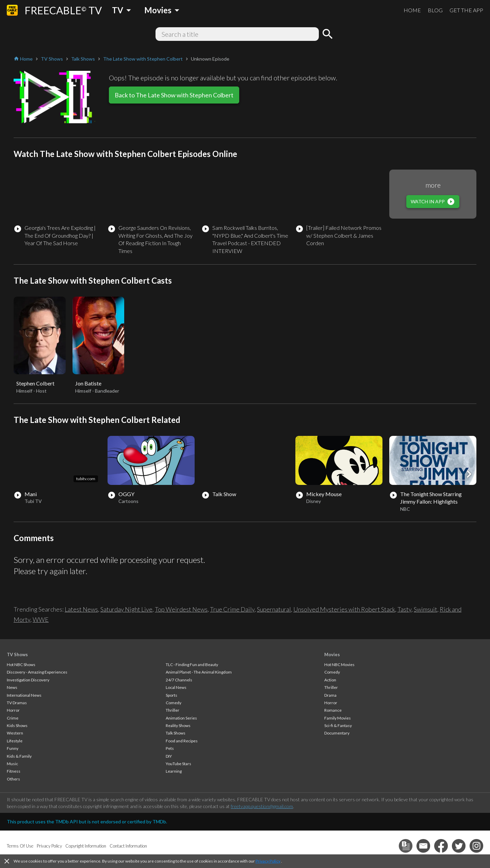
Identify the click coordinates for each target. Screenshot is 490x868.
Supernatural (274, 609)
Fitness (14, 771)
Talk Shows (176, 733)
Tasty (404, 609)
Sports (171, 695)
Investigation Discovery (28, 680)
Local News (176, 687)
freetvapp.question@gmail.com (262, 806)
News (12, 687)
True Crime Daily (232, 609)
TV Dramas (17, 703)
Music (12, 764)
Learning (174, 771)
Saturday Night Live (126, 609)
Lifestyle (15, 741)
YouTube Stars (178, 764)
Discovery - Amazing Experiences (37, 672)
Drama (330, 695)
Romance (333, 710)
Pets (170, 748)
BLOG (435, 10)
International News (24, 695)
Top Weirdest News (181, 609)
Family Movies (338, 718)
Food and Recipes (182, 741)
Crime (13, 718)
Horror (13, 710)
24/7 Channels (179, 680)
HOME (412, 10)
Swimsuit (426, 609)
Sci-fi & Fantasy (338, 725)
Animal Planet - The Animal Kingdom (199, 672)
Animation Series (181, 718)
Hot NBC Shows (21, 665)
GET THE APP (466, 10)
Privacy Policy (268, 861)
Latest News (81, 609)
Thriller (173, 710)
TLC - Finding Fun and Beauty (192, 665)
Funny (13, 748)
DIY (169, 756)
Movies (332, 654)
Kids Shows (17, 725)
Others (13, 779)
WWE (41, 619)
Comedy (174, 703)
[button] (469, 474)
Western (15, 733)
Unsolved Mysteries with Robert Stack (344, 609)
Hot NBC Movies (339, 665)
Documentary (337, 733)
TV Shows (17, 654)
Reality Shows (178, 725)
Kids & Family (19, 756)
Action (330, 680)
